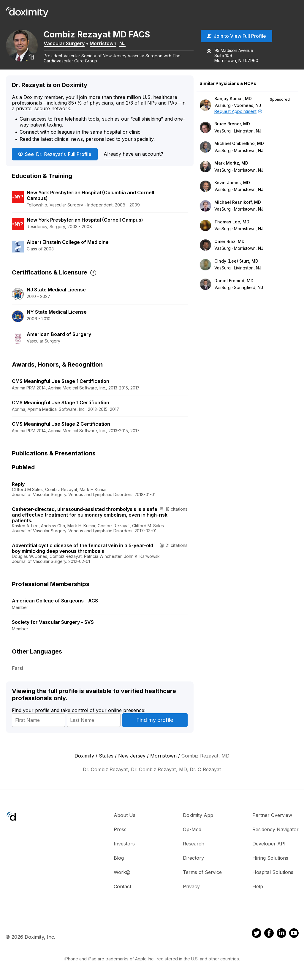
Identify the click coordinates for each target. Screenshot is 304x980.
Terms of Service (202, 875)
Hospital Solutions (273, 875)
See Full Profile (55, 157)
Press (120, 832)
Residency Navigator (275, 832)
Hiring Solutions (270, 860)
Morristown (107, 44)
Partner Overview (272, 818)
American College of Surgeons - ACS (55, 603)
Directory (193, 860)
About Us (125, 818)
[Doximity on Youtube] (294, 936)
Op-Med (192, 832)
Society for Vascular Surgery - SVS (53, 624)
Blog (119, 860)
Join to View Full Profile (236, 37)
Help (258, 889)
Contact (122, 889)
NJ (126, 44)
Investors (124, 846)
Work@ (122, 875)
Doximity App (198, 818)
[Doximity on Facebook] (269, 936)
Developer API (269, 846)
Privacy (191, 889)
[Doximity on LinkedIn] (281, 936)
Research (194, 846)
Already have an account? (133, 156)
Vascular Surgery (68, 44)
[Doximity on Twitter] (256, 936)
